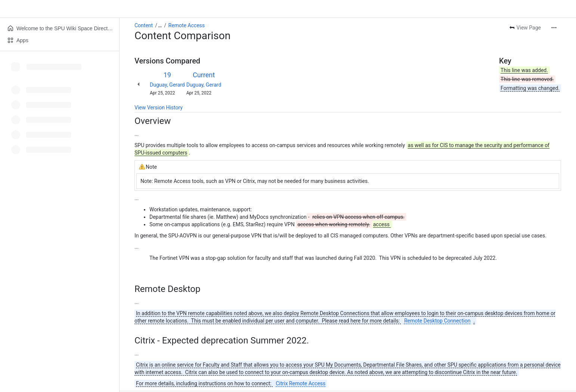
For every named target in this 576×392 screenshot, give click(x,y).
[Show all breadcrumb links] (160, 25)
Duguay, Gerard (167, 85)
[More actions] (554, 28)
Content (144, 25)
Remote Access (187, 25)
